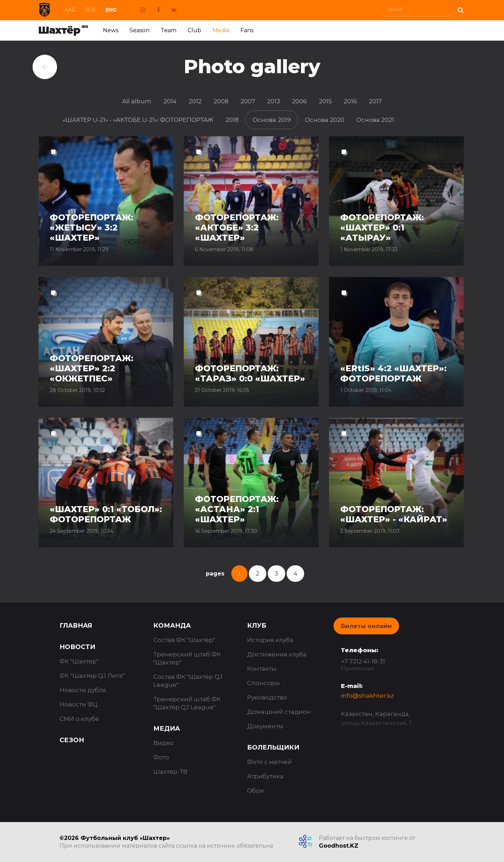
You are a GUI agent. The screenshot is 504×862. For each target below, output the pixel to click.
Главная (76, 626)
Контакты (262, 669)
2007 (248, 101)
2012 (195, 101)
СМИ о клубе (79, 719)
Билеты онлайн (366, 626)
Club (194, 30)
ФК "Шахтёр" (79, 661)
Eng (111, 10)
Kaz (70, 10)
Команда (172, 626)
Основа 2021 (375, 120)
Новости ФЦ (79, 704)
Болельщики (273, 747)
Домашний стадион (279, 712)
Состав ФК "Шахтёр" (184, 640)
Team (169, 30)
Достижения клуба (277, 654)
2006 (299, 101)
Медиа (167, 729)
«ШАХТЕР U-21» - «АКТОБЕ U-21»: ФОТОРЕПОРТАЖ (138, 120)
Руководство (267, 697)
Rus (90, 10)
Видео (163, 743)
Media (221, 30)
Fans (247, 30)
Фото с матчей (269, 762)
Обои (255, 791)
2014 (170, 101)
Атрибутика (265, 776)
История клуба (270, 640)
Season (139, 30)
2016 (350, 101)
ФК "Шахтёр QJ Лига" (92, 676)
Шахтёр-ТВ (170, 772)
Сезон (72, 740)
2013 (274, 101)
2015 (325, 101)
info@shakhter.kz (367, 696)
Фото (161, 757)
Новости (77, 647)
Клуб (257, 626)
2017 (375, 101)
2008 (221, 101)
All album (137, 101)
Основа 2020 (325, 120)
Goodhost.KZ (339, 846)
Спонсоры (264, 683)
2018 (232, 120)
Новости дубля (83, 690)
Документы (265, 726)
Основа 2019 (272, 120)
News (111, 30)
